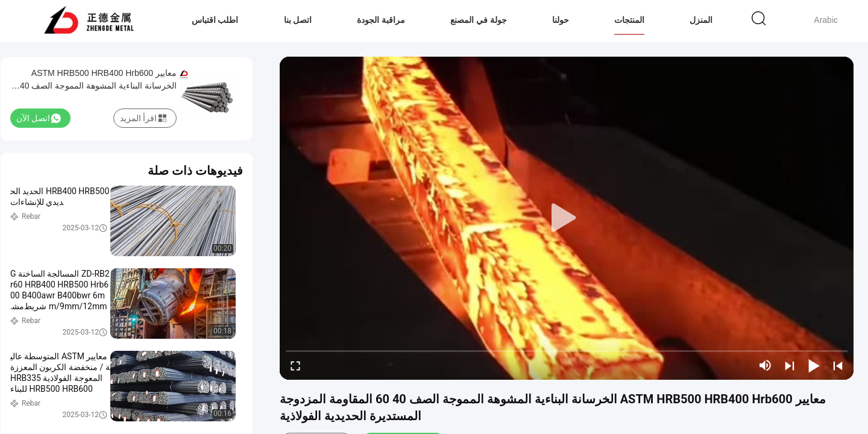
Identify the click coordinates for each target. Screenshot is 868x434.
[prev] (838, 365)
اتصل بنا (298, 20)
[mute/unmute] (766, 365)
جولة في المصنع (479, 20)
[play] (567, 218)
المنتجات (629, 20)
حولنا (561, 20)
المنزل (701, 20)
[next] (790, 365)
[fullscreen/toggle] (295, 365)
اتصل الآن (39, 118)
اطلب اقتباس (215, 20)
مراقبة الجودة (381, 20)
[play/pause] (814, 365)
